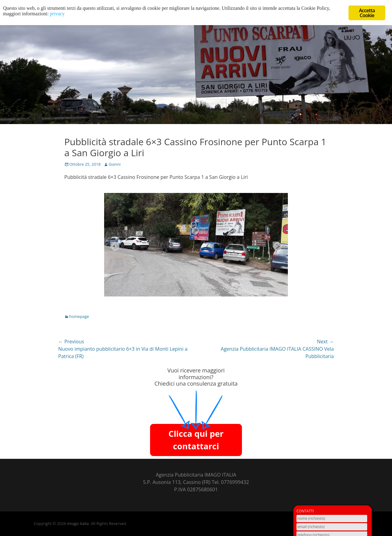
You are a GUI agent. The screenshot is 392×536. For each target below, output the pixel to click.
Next (276, 245)
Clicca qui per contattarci (196, 440)
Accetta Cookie (367, 13)
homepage (79, 316)
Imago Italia (78, 523)
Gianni (114, 164)
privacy (57, 14)
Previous (113, 245)
